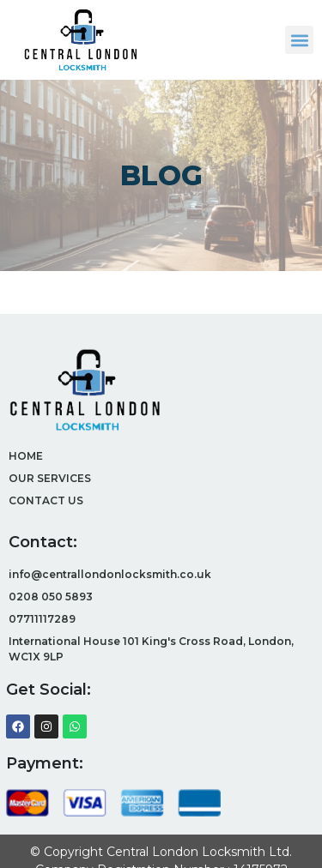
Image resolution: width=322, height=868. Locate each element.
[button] (299, 40)
